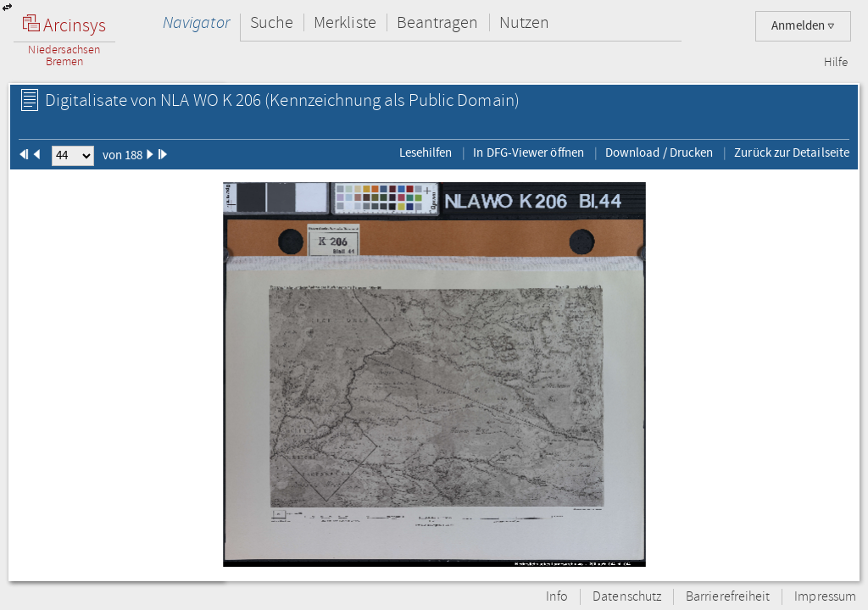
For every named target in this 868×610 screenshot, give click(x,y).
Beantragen (438, 22)
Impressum (825, 597)
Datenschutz (627, 597)
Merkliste (345, 22)
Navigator (196, 22)
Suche (272, 22)
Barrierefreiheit (728, 597)
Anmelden (803, 26)
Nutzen (524, 22)
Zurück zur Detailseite (792, 152)
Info (557, 597)
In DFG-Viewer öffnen (529, 152)
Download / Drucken (659, 152)
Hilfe (836, 63)
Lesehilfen (426, 152)
